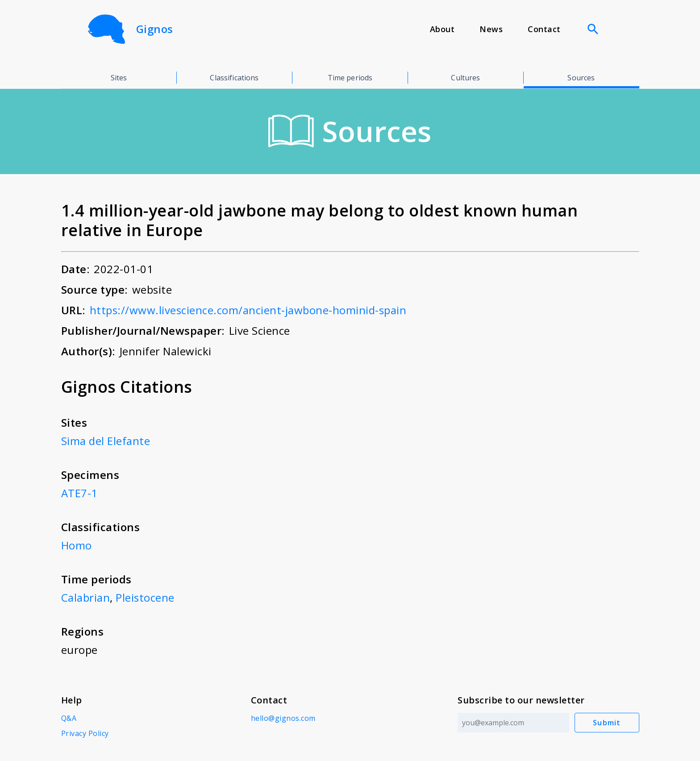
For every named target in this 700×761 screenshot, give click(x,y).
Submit (607, 723)
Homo (77, 545)
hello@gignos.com (283, 718)
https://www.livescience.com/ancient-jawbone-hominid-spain (248, 310)
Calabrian (86, 597)
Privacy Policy (85, 733)
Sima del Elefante (106, 441)
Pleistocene (145, 597)
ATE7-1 (79, 493)
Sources (581, 78)
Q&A (69, 718)
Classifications (234, 78)
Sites (119, 78)
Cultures (465, 78)
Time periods (350, 78)
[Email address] (513, 723)
